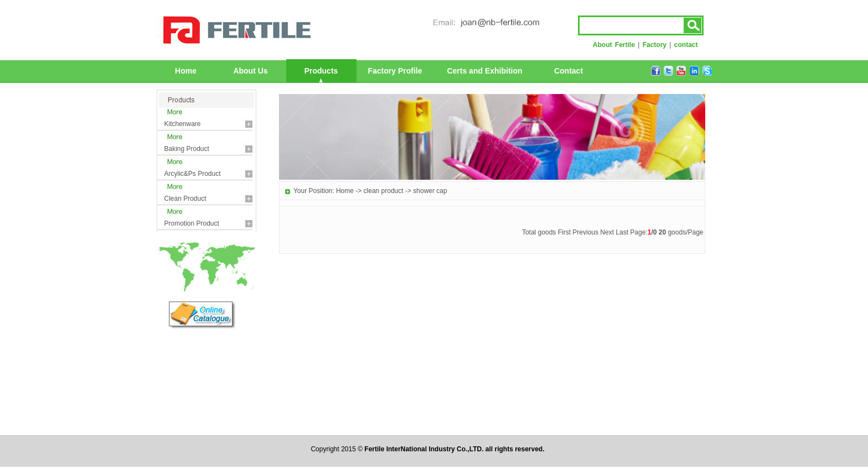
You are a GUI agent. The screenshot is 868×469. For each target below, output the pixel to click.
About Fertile (614, 45)
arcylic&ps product (193, 174)
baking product (187, 149)
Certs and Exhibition (484, 71)
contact (686, 45)
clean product (185, 199)
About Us (250, 71)
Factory (655, 45)
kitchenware (183, 124)
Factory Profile (395, 71)
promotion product (192, 223)
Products (321, 71)
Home (186, 71)
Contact (569, 71)
